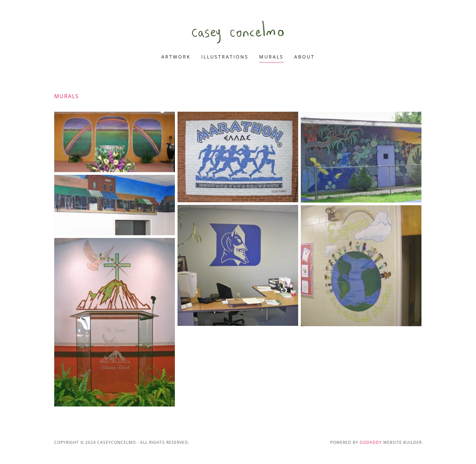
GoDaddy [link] (371, 442)
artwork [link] (176, 57)
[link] (238, 31)
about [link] (304, 57)
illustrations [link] (225, 57)
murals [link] (271, 57)
